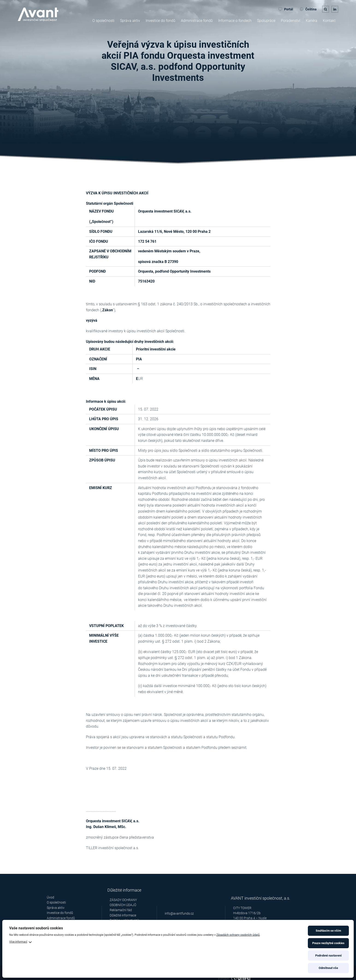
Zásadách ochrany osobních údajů (238, 935)
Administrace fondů (197, 21)
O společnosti (103, 21)
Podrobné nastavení (328, 955)
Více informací (18, 942)
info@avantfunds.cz (179, 914)
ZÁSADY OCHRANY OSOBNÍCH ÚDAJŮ (123, 902)
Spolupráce (266, 21)
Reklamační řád (121, 910)
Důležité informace (123, 915)
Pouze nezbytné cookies (328, 943)
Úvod (50, 898)
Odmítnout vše (328, 968)
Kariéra (312, 21)
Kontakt (329, 21)
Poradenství (291, 21)
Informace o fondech (235, 21)
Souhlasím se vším (328, 931)
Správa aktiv (130, 21)
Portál (286, 9)
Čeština (308, 9)
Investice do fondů (160, 21)
